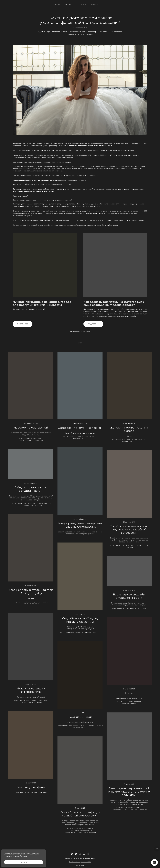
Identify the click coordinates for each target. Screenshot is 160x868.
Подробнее (23, 327)
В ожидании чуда (80, 720)
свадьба (130, 550)
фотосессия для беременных (71, 729)
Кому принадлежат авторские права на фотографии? (80, 528)
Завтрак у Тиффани (31, 790)
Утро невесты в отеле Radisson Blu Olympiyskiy (31, 594)
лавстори (37, 441)
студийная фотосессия (31, 508)
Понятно (24, 862)
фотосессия (25, 441)
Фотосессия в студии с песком (80, 431)
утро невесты (142, 548)
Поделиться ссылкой (81, 334)
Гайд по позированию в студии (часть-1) (31, 492)
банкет (97, 635)
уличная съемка (40, 703)
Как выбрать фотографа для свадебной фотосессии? (80, 817)
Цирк (129, 696)
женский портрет (81, 441)
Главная (57, 4)
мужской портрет (22, 703)
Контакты (94, 4)
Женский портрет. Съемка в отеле (129, 432)
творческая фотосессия (31, 705)
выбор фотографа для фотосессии (81, 835)
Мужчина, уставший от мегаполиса (31, 693)
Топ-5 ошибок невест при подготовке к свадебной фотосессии (129, 532)
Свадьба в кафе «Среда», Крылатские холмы (80, 623)
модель (119, 705)
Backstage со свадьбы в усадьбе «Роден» (129, 599)
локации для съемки (86, 439)
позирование (44, 506)
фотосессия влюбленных (31, 443)
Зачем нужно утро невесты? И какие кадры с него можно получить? (129, 794)
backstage (132, 611)
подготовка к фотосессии (23, 506)
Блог (105, 4)
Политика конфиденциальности (80, 865)
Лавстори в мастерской (31, 430)
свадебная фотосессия (23, 605)
